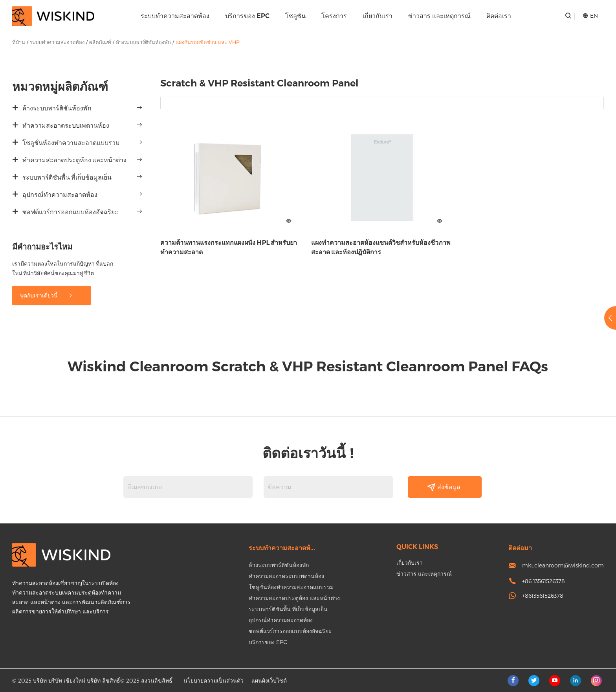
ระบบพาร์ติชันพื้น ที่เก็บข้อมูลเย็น (67, 177)
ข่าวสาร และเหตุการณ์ (439, 16)
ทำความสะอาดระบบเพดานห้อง (66, 126)
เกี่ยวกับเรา (378, 16)
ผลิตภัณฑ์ (100, 42)
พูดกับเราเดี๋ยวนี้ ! (47, 295)
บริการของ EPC (247, 16)
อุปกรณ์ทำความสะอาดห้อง (60, 195)
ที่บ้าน (19, 42)
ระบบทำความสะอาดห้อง (175, 16)
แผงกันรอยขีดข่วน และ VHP (208, 42)
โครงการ (334, 16)
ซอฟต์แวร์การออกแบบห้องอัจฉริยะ (70, 212)
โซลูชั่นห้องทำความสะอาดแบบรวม (71, 143)
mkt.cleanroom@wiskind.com (563, 565)
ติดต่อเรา (499, 16)
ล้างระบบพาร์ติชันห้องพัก (143, 42)
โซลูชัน (295, 16)
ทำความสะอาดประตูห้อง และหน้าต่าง (74, 160)
